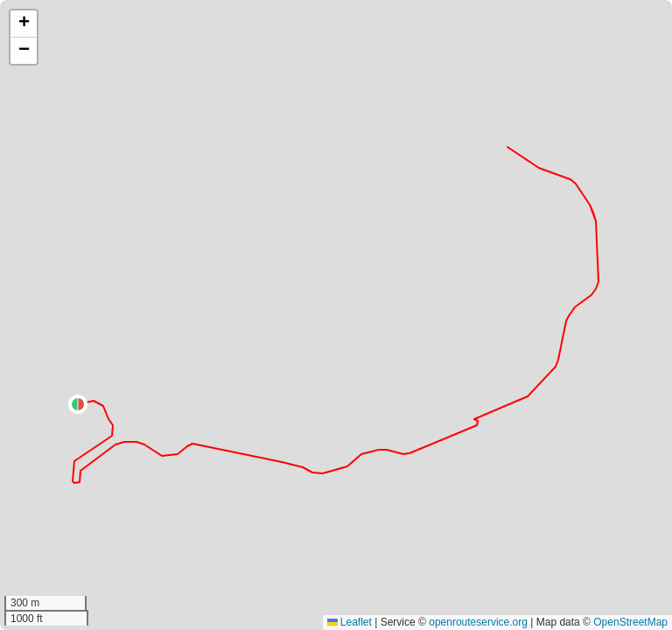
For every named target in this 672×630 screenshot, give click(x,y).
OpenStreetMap (630, 622)
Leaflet (350, 622)
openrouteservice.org (478, 622)
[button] (78, 404)
